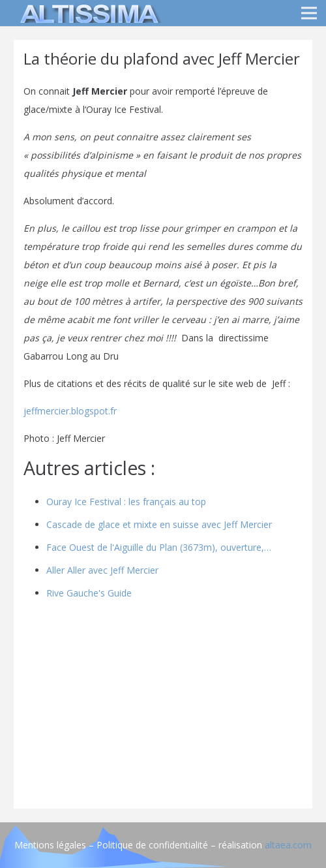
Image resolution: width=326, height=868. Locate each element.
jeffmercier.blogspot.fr (70, 411)
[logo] (87, 13)
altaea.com (288, 845)
